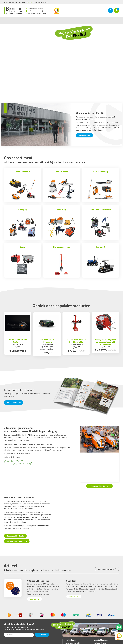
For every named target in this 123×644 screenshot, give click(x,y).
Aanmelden (42, 635)
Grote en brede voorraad (36, 8)
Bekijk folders (14, 403)
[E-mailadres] (19, 635)
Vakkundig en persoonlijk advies (38, 11)
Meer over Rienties (99, 486)
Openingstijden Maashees (17, 541)
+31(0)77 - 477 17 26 (18, 2)
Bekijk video (84, 135)
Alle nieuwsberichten (107, 569)
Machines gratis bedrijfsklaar (37, 13)
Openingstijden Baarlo (15, 536)
